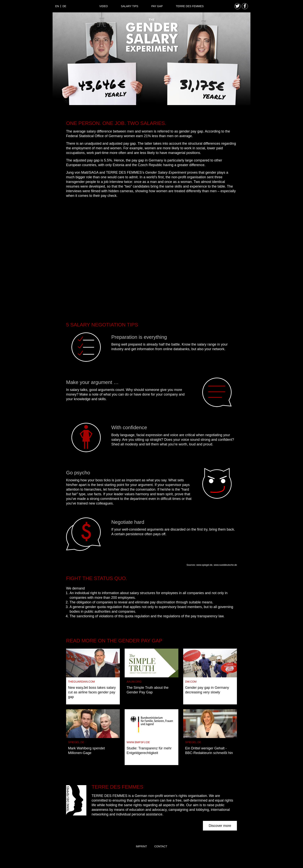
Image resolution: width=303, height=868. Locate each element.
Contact (161, 846)
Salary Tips (130, 6)
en (57, 6)
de (64, 6)
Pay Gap (157, 6)
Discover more (220, 826)
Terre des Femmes (190, 6)
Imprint (141, 846)
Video (104, 6)
